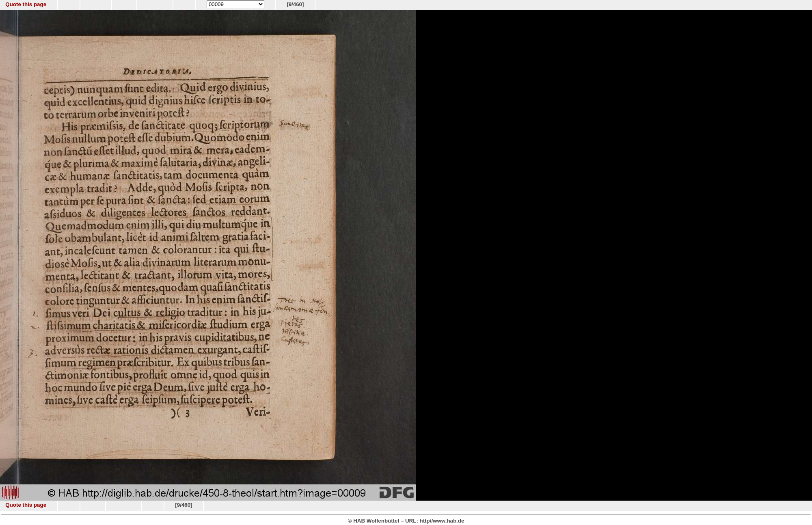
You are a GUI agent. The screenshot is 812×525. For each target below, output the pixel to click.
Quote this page (26, 4)
